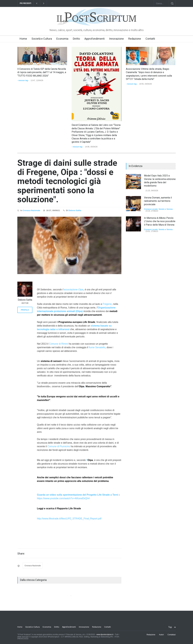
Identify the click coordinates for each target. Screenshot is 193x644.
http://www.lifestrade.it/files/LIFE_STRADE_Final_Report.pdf (69, 519)
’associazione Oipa (73, 290)
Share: (21, 554)
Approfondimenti (95, 39)
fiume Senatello (97, 347)
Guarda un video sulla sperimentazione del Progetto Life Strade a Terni (78, 495)
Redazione (135, 39)
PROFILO (25, 310)
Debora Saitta (75, 210)
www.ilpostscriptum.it (105, 635)
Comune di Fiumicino (59, 446)
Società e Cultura (42, 39)
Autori (161, 635)
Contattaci (172, 635)
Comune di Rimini (59, 344)
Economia (62, 39)
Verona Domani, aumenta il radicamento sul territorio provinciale (158, 201)
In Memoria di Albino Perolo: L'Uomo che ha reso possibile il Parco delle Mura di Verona (160, 221)
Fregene (107, 304)
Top (170, 627)
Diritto (76, 39)
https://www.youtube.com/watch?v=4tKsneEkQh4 (63, 498)
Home (23, 39)
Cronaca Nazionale (31, 210)
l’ (90, 460)
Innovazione (116, 39)
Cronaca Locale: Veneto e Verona (158, 209)
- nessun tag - (23, 80)
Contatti (150, 39)
